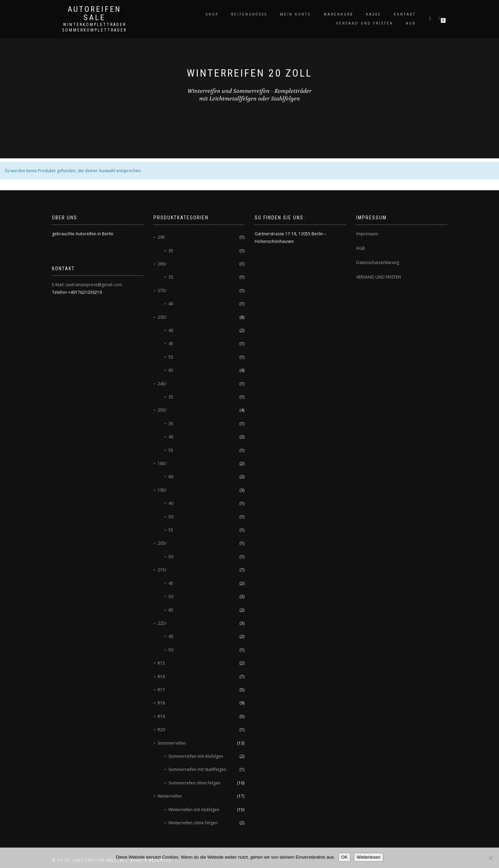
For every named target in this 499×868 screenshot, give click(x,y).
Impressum (367, 234)
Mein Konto (296, 14)
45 (171, 344)
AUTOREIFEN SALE (94, 14)
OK (345, 857)
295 (161, 237)
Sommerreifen (172, 743)
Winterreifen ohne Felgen (193, 823)
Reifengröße (249, 14)
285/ (162, 264)
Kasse (374, 14)
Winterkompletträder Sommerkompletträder (94, 27)
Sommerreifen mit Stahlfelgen (197, 769)
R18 (161, 703)
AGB (411, 23)
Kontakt (405, 14)
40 (171, 304)
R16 (161, 677)
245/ (162, 384)
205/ (162, 543)
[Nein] (490, 858)
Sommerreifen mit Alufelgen (196, 756)
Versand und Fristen (365, 23)
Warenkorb (339, 14)
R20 (161, 730)
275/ (162, 291)
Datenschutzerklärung (378, 262)
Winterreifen (170, 796)
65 (171, 370)
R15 (161, 663)
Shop (212, 14)
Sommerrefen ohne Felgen (194, 783)
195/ (162, 490)
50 (171, 517)
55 (171, 357)
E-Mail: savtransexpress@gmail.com (87, 285)
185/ (162, 463)
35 (171, 251)
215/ (162, 570)
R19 (161, 716)
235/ (162, 317)
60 (171, 477)
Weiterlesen (368, 857)
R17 (161, 690)
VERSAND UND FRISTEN (379, 277)
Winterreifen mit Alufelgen (194, 810)
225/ (162, 623)
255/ (162, 410)
